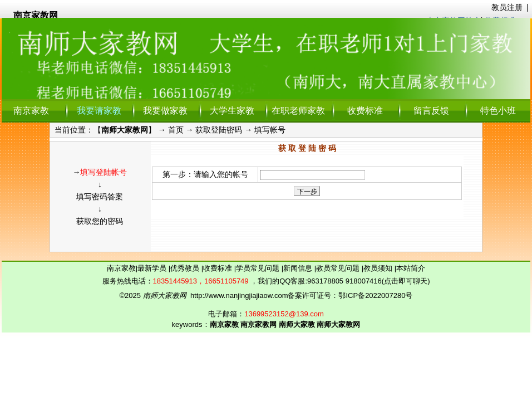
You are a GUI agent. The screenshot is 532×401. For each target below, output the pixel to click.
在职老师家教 (298, 111)
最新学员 (153, 268)
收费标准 (365, 111)
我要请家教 (99, 111)
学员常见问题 (259, 268)
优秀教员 (186, 268)
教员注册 (507, 7)
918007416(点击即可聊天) (388, 281)
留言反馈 (431, 111)
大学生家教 (232, 111)
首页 (176, 130)
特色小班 (498, 111)
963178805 (325, 281)
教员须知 (379, 268)
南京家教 (31, 111)
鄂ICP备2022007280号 (375, 295)
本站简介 (411, 268)
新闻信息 (299, 268)
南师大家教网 (125, 130)
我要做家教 (165, 111)
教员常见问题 (339, 268)
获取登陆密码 (219, 130)
